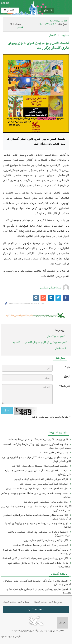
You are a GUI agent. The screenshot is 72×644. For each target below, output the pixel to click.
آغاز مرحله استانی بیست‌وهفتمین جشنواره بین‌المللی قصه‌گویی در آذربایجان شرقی (37, 517)
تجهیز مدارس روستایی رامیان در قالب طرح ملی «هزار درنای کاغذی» (39, 591)
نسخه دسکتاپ (36, 609)
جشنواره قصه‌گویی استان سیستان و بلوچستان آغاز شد (40, 466)
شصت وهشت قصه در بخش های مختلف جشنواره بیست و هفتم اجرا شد (36, 495)
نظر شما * (65, 386)
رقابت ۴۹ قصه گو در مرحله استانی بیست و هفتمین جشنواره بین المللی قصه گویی (36, 508)
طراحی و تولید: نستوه (11, 636)
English (5, 3)
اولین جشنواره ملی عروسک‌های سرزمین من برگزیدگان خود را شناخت (38, 525)
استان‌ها (65, 35)
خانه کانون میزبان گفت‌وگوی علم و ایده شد (46, 502)
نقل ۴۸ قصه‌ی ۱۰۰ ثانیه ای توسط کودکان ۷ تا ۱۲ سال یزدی (37, 489)
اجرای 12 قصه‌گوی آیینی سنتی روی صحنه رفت (44, 484)
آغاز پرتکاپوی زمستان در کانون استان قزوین (46, 540)
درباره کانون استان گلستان (15, 602)
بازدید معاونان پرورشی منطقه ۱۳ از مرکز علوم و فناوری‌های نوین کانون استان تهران (36, 459)
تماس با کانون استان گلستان (48, 602)
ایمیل (67, 377)
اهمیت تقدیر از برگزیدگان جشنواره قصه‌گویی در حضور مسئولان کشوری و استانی (37, 583)
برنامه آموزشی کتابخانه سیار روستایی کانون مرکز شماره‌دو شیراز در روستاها (37, 552)
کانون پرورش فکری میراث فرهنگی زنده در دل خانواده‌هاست (37, 440)
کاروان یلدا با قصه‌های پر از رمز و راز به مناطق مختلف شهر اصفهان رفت (39, 565)
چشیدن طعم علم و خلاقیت (54, 453)
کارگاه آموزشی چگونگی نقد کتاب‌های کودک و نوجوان (41, 479)
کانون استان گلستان (56, 336)
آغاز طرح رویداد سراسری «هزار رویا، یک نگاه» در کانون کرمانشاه (35, 558)
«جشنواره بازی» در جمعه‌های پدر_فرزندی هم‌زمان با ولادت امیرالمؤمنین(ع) (39, 534)
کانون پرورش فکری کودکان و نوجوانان (48, 7)
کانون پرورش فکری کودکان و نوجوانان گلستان (46, 342)
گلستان (8, 10)
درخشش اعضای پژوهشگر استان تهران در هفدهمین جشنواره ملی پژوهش (38, 473)
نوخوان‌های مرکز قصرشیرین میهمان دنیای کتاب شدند (41, 545)
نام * (68, 367)
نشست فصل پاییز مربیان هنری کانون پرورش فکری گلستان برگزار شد (38, 46)
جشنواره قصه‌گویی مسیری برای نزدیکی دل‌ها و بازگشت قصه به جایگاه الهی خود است (37, 446)
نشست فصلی (61, 348)
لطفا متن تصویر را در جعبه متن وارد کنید (51, 417)
